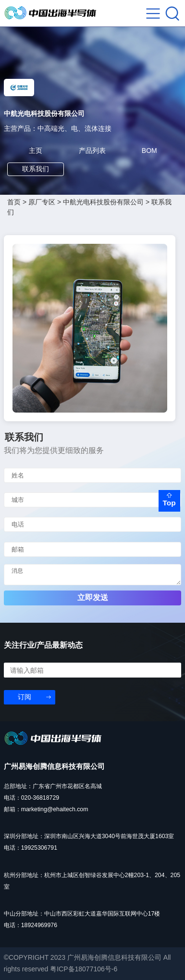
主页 (36, 151)
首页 (14, 202)
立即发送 (93, 597)
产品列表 (92, 151)
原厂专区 (42, 202)
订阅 (25, 697)
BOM (149, 151)
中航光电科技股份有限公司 (103, 202)
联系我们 (36, 169)
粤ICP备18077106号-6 (84, 969)
